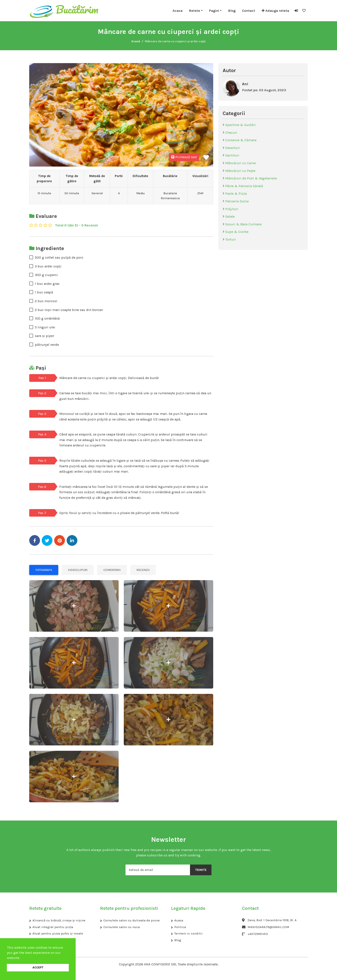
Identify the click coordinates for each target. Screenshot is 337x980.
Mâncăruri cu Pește (239, 171)
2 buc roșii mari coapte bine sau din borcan (69, 310)
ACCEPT (38, 967)
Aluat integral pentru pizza (53, 927)
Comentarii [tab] (112, 570)
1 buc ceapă (44, 292)
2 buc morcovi (46, 301)
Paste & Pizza (235, 193)
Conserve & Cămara (240, 140)
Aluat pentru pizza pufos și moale (58, 933)
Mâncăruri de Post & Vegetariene (250, 178)
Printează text (184, 157)
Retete (195, 11)
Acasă (136, 41)
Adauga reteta (275, 11)
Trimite (201, 870)
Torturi (229, 239)
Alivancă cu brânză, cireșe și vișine (59, 920)
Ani (245, 84)
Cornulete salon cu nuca (122, 927)
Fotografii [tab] (44, 570)
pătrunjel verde (47, 345)
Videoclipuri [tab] (78, 570)
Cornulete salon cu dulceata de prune (132, 920)
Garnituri (231, 155)
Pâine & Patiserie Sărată (243, 186)
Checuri (230, 133)
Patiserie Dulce (236, 201)
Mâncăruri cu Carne (239, 163)
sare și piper (44, 336)
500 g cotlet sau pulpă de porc (59, 257)
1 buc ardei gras (47, 284)
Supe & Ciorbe (236, 232)
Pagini (214, 11)
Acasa (178, 11)
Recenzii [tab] (143, 570)
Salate (229, 216)
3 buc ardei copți (48, 266)
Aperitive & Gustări (239, 125)
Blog (232, 11)
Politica (180, 927)
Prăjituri (231, 209)
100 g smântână (47, 318)
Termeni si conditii (188, 933)
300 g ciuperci (46, 275)
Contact (249, 11)
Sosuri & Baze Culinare (242, 224)
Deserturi (231, 148)
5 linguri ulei (45, 327)
